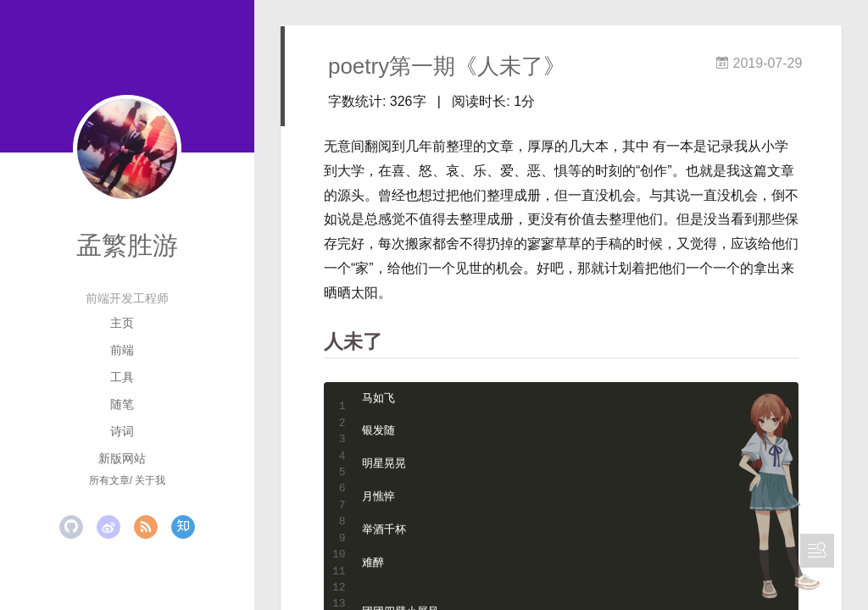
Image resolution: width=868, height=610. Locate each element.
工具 (122, 377)
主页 (122, 323)
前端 (122, 350)
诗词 (122, 431)
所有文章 (109, 480)
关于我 (150, 480)
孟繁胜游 (127, 245)
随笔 (122, 404)
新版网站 (122, 458)
